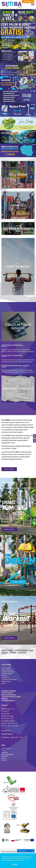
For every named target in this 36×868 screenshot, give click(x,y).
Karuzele (4, 676)
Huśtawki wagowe (7, 674)
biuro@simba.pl (6, 731)
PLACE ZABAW (6, 668)
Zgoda (15, 864)
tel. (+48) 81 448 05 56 (8, 721)
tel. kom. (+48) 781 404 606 (10, 726)
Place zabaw (6, 665)
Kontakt (4, 760)
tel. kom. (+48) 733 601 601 (10, 723)
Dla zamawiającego (7, 754)
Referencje (5, 756)
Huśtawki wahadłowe (8, 672)
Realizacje (5, 752)
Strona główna (6, 749)
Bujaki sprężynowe (7, 670)
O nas (3, 750)
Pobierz (4, 758)
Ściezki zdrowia (6, 681)
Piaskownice (5, 678)
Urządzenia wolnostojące (9, 680)
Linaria (3, 683)
